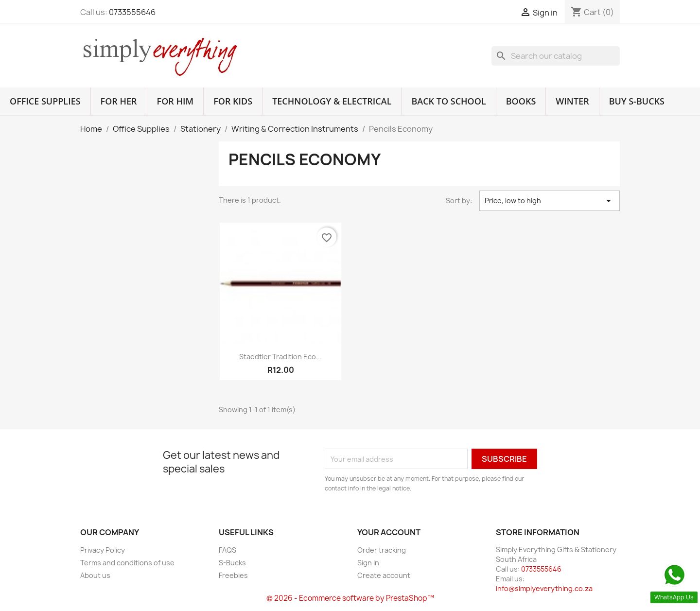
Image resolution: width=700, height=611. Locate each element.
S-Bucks (232, 563)
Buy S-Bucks (637, 101)
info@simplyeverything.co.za (544, 588)
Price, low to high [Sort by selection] (550, 201)
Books (521, 101)
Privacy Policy (103, 550)
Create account (384, 575)
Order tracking (382, 550)
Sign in (368, 563)
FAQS (227, 550)
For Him (175, 101)
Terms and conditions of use (127, 563)
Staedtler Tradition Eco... (280, 357)
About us (95, 575)
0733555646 (132, 12)
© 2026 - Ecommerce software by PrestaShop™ (350, 598)
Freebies (233, 575)
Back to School (448, 101)
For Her (119, 101)
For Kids (233, 101)
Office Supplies (45, 101)
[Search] (556, 56)
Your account (389, 532)
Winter (572, 101)
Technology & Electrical (332, 101)
